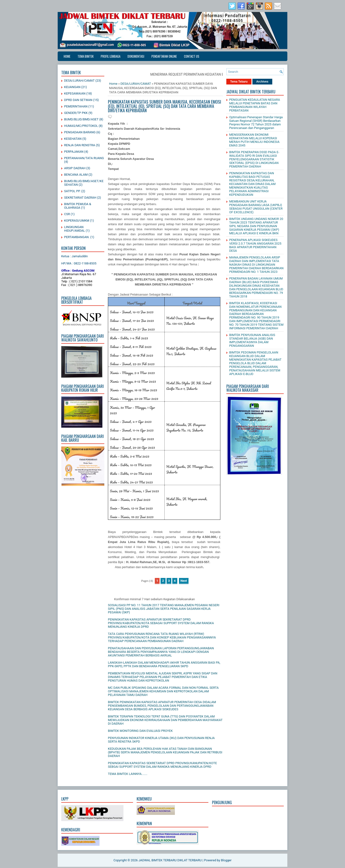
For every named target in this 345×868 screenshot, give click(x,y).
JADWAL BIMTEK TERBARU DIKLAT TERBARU (170, 860)
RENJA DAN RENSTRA (80, 145)
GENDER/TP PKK (76, 113)
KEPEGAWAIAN (75, 93)
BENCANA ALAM (76, 175)
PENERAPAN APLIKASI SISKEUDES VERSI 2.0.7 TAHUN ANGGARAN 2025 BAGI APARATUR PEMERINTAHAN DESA (255, 245)
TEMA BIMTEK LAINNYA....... (128, 774)
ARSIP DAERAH (75, 168)
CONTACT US (192, 56)
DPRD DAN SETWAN (78, 100)
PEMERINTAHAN (76, 106)
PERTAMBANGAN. (77, 237)
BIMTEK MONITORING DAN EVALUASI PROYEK (140, 731)
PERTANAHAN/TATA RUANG (84, 158)
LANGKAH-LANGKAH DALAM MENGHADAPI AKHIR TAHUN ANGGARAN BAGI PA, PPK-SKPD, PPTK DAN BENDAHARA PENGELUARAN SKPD (164, 664)
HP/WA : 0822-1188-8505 (79, 263)
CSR (67, 214)
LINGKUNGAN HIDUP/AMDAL (75, 229)
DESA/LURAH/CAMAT (79, 81)
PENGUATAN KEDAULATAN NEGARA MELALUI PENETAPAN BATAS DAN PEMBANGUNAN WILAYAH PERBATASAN (255, 105)
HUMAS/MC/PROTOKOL (81, 126)
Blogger (226, 860)
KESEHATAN (73, 139)
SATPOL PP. (72, 191)
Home (67, 56)
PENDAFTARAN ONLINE (164, 56)
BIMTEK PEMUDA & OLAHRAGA (78, 206)
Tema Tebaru (239, 82)
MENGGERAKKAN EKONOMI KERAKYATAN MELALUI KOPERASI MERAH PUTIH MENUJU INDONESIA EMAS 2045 (254, 140)
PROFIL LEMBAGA (111, 56)
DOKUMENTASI (136, 56)
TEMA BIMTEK (86, 56)
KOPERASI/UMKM (77, 221)
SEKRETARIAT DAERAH (80, 198)
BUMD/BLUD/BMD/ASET (81, 119)
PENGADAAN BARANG (80, 132)
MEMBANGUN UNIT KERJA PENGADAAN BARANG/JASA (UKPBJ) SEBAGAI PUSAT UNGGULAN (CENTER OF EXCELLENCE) (256, 207)
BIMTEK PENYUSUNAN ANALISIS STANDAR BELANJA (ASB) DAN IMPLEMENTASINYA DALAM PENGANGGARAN (252, 340)
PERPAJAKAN (74, 152)
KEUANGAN (72, 87)
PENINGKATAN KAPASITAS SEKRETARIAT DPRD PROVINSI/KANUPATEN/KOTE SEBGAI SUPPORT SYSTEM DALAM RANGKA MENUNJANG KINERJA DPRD (162, 765)
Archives (262, 82)
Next (184, 581)
